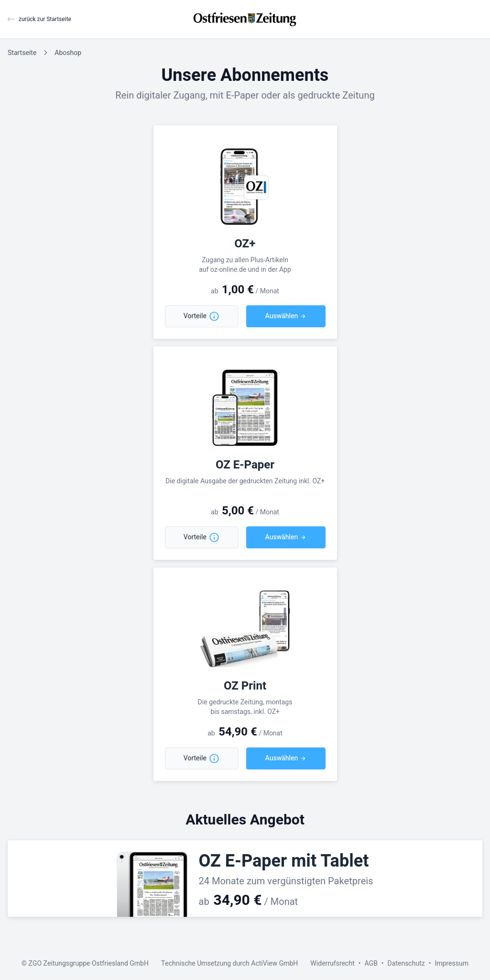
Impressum (452, 963)
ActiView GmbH (274, 963)
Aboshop (68, 53)
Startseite (22, 53)
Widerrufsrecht (332, 963)
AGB (371, 963)
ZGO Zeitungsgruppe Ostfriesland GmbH (89, 963)
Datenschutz (406, 963)
